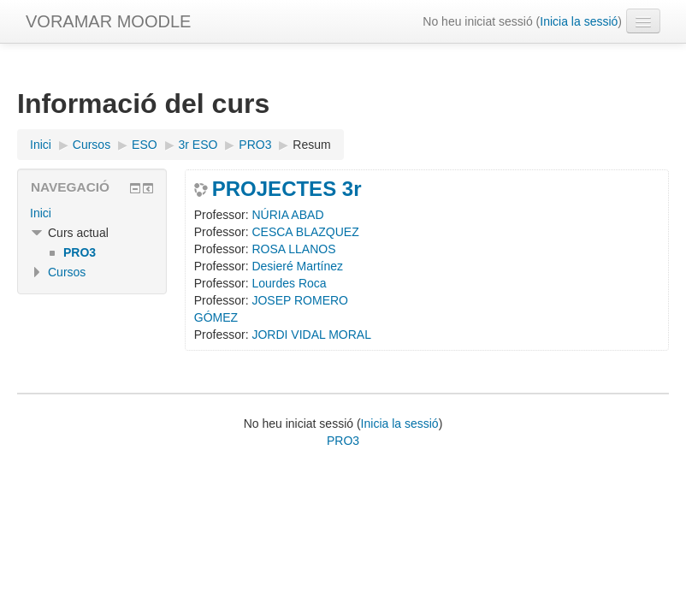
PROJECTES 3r (287, 189)
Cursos (67, 272)
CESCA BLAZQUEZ (305, 232)
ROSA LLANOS (293, 249)
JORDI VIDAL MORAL (311, 335)
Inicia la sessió (579, 21)
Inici (41, 213)
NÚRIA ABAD (287, 215)
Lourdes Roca (289, 283)
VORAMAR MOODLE (108, 21)
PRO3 (343, 441)
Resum (311, 145)
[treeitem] (92, 213)
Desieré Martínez (297, 266)
